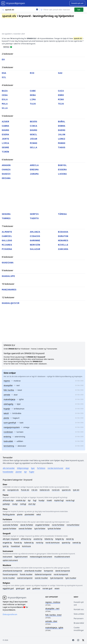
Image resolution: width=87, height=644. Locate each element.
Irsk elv (34, 490)
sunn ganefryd (10, 423)
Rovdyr (15, 504)
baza (5, 91)
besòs (34, 122)
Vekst (39, 514)
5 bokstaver (8, 116)
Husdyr (42, 500)
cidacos (35, 236)
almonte (7, 232)
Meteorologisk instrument (41, 557)
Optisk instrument (10, 560)
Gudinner (36, 588)
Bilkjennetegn (23, 468)
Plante (20, 514)
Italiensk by (29, 543)
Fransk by (18, 543)
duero (62, 130)
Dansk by (70, 539)
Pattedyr (6, 504)
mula (5, 104)
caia (61, 91)
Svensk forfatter (25, 528)
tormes (6, 218)
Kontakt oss (79, 609)
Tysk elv (76, 490)
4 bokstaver (8, 85)
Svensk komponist (25, 578)
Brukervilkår (79, 623)
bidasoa (63, 232)
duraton (63, 236)
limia (5, 143)
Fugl (35, 500)
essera (62, 170)
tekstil (6, 413)
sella (34, 148)
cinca (34, 126)
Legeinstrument (21, 557)
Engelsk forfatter (42, 525)
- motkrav (53, 602)
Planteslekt (29, 514)
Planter (19, 472)
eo (3, 60)
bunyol (62, 165)
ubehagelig (8, 404)
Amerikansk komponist (12, 571)
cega (5, 95)
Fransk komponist (10, 574)
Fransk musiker (26, 574)
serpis (34, 214)
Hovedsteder (8, 472)
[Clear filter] (57, 10)
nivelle (63, 245)
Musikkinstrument (62, 557)
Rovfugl (23, 504)
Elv (4, 490)
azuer (5, 122)
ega (4, 73)
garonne (35, 241)
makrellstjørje (9, 399)
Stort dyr (32, 504)
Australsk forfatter (10, 525)
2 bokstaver (8, 54)
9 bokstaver (8, 270)
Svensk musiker (41, 578)
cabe (33, 91)
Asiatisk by (38, 539)
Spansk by (66, 543)
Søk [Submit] (79, 10)
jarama (34, 174)
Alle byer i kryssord (11, 539)
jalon (62, 135)
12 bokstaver (8, 297)
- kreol (53, 615)
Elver (68, 468)
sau (60, 73)
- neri (52, 608)
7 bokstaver (8, 226)
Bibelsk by (49, 539)
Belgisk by (60, 539)
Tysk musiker (71, 578)
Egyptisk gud (8, 588)
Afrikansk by (26, 539)
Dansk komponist (63, 571)
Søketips (6, 47)
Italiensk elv (45, 490)
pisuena (7, 249)
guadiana (8, 263)
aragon (6, 165)
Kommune (26, 546)
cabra (5, 126)
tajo (33, 104)
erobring (7, 437)
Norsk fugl (70, 500)
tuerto (34, 218)
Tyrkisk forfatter (54, 528)
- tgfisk (54, 628)
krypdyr (7, 409)
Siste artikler (79, 614)
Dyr (26, 472)
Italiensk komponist (43, 574)
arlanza (35, 232)
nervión (35, 245)
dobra (62, 126)
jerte (5, 139)
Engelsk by (7, 543)
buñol (62, 122)
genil (34, 135)
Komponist (48, 571)
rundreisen (8, 432)
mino (61, 100)
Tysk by (6, 546)
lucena (62, 174)
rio (32, 73)
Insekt (49, 500)
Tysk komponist (57, 578)
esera (5, 135)
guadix (6, 174)
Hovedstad (15, 546)
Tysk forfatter (40, 528)
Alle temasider (9, 468)
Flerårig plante (9, 514)
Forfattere (41, 468)
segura (6, 214)
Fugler (32, 472)
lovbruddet (8, 441)
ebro (61, 95)
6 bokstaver (8, 160)
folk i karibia (9, 390)
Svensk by (77, 543)
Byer (33, 468)
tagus (62, 148)
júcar (34, 139)
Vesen (57, 588)
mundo (62, 143)
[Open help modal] (11, 47)
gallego (7, 241)
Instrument (7, 557)
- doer (51, 621)
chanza (6, 170)
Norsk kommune (53, 543)
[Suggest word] (77, 3)
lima (33, 100)
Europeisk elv (13, 490)
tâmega (62, 214)
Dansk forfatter (27, 525)
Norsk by (40, 543)
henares (63, 241)
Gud (28, 588)
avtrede (7, 395)
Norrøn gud (47, 588)
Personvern (79, 618)
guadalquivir (11, 303)
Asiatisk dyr (21, 500)
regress (7, 381)
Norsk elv (56, 490)
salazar (35, 249)
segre (5, 148)
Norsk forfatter (58, 525)
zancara (63, 249)
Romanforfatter (73, 525)
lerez (62, 139)
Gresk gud (20, 588)
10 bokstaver (8, 284)
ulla (5, 108)
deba (33, 95)
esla (5, 100)
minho (34, 143)
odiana (6, 178)
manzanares (9, 290)
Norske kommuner (55, 468)
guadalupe (8, 276)
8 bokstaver (8, 257)
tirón (5, 152)
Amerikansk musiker (33, 571)
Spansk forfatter (10, 528)
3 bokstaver (8, 67)
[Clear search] (37, 10)
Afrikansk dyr (8, 500)
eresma (34, 170)
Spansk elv (66, 490)
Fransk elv (25, 490)
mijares (7, 245)
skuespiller (8, 385)
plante (6, 418)
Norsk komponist (61, 574)
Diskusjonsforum (10, 614)
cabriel (7, 236)
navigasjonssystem (12, 427)
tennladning (9, 446)
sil (4, 77)
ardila (34, 165)
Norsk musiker (9, 578)
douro (5, 130)
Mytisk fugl (59, 500)
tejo (61, 104)
